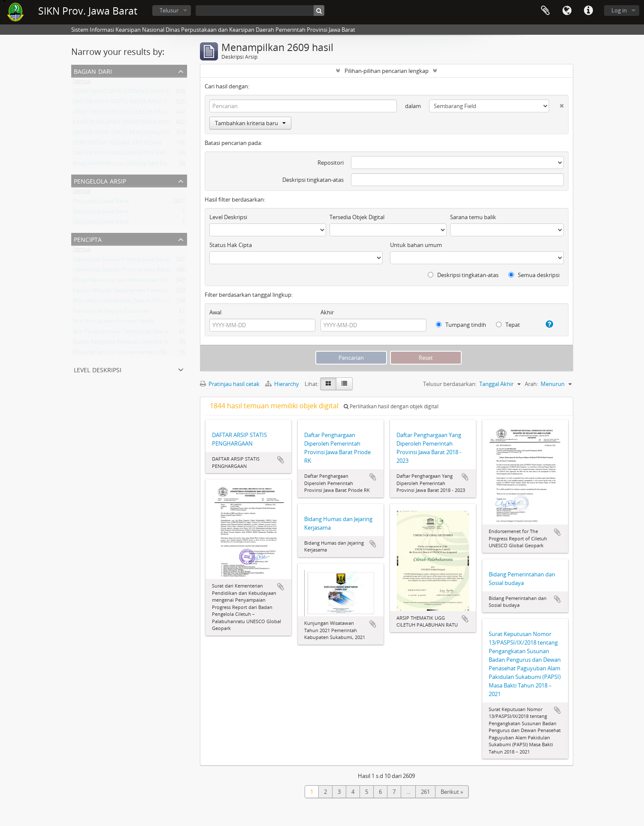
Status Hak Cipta (231, 245)
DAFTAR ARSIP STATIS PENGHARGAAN (121, 134)
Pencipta (88, 239)
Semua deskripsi (534, 275)
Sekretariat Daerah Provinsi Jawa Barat (122, 271)
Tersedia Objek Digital (357, 217)
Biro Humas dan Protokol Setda (113, 323)
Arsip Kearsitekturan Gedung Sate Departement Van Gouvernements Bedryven (174, 165)
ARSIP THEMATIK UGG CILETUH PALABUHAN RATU (137, 114)
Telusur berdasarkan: (450, 384)
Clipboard (545, 11)
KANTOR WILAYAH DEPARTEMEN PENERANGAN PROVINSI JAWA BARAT (163, 124)
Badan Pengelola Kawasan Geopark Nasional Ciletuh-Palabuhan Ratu (160, 344)
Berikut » (452, 792)
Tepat (508, 325)
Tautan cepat (588, 11)
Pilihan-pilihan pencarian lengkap (387, 71)
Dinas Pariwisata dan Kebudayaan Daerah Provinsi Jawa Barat (151, 282)
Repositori (331, 163)
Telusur (169, 10)
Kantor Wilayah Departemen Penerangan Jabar (132, 292)
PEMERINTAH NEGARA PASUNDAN (117, 145)
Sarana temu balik (473, 217)
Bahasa (567, 11)
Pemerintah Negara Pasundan (111, 313)
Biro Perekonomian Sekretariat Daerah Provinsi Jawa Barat (147, 333)
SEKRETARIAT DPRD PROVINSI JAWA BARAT (127, 93)
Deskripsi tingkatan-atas (313, 180)
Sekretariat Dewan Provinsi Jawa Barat (121, 261)
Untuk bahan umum (416, 245)
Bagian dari (93, 71)
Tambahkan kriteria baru (250, 123)
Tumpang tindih (461, 325)
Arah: (531, 384)
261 (425, 792)
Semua (82, 83)
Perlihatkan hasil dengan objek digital (391, 406)
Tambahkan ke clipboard (281, 460)
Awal (215, 312)
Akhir (327, 312)
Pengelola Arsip (100, 180)
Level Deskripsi (98, 369)
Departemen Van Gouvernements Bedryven (129, 354)
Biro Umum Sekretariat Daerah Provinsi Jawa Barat (137, 302)
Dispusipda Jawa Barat (101, 203)
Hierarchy (283, 384)
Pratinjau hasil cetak (230, 384)
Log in (619, 10)
